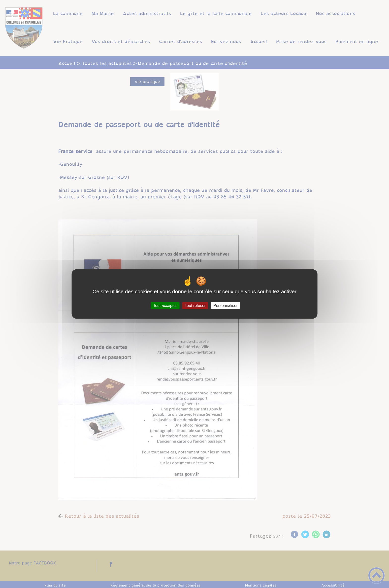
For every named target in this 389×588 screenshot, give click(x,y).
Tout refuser (195, 306)
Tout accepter (165, 306)
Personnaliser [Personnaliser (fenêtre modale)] (226, 306)
